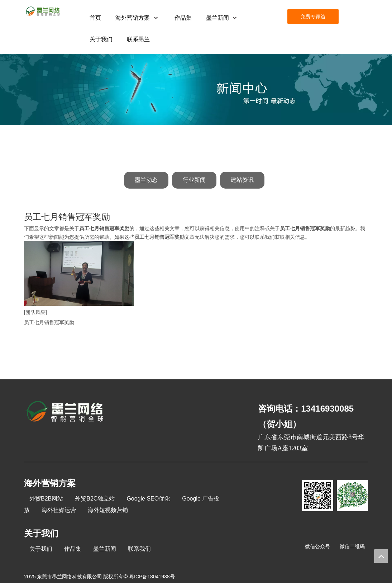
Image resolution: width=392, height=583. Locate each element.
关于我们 (41, 549)
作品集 (73, 549)
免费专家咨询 (313, 19)
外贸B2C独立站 (95, 499)
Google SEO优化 (148, 499)
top (381, 556)
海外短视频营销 (108, 510)
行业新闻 (194, 180)
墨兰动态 (146, 180)
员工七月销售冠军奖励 (49, 322)
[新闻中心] (196, 89)
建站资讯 (242, 180)
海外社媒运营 (59, 510)
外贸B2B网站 (46, 499)
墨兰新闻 (105, 549)
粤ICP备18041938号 (152, 577)
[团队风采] (35, 312)
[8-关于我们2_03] (65, 412)
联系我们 (139, 549)
